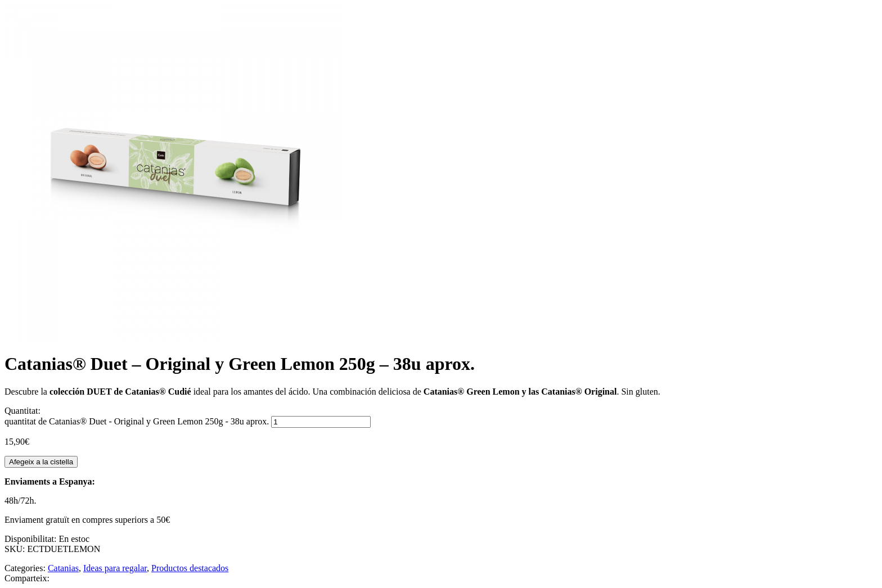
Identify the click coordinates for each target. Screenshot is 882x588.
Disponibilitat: (31, 539)
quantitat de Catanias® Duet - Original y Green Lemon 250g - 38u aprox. (137, 421)
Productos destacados (190, 568)
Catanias (63, 568)
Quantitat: (22, 411)
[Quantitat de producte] (321, 422)
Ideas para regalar (115, 568)
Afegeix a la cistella (41, 462)
